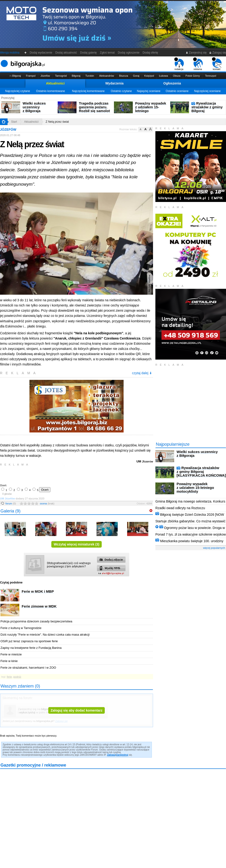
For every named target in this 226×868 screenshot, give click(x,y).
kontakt (217, 64)
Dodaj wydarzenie (41, 53)
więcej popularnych (214, 548)
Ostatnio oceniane (177, 91)
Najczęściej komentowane (88, 91)
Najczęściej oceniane (207, 91)
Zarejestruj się (196, 53)
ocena (47, 503)
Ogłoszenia (172, 83)
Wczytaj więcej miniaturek (77, 544)
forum (11, 503)
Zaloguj (111, 755)
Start (14, 122)
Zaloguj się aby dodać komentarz (77, 710)
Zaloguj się (218, 53)
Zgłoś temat (107, 53)
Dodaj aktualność (66, 53)
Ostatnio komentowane (50, 91)
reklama (198, 64)
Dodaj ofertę (150, 53)
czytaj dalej (142, 373)
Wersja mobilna (10, 53)
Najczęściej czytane (18, 91)
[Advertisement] (55, 474)
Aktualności (55, 83)
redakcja (179, 64)
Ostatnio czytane (121, 91)
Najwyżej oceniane (149, 91)
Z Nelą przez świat (57, 122)
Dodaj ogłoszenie (129, 53)
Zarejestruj (122, 755)
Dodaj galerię (89, 53)
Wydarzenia (114, 83)
